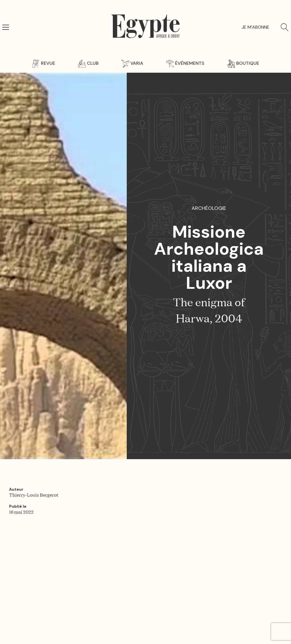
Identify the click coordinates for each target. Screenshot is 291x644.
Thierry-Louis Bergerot (34, 495)
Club (88, 63)
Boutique (243, 63)
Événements (185, 63)
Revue (43, 63)
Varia (132, 63)
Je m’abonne (255, 27)
